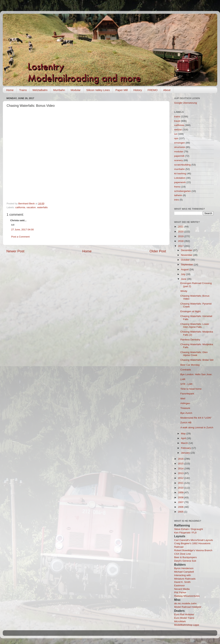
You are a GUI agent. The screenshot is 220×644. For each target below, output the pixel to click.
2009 (181, 492)
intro (177, 200)
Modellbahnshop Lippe (187, 625)
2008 (181, 497)
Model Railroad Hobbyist (188, 607)
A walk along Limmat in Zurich (197, 427)
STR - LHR (186, 384)
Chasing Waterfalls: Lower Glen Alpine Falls (195, 325)
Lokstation (180, 178)
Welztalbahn (40, 90)
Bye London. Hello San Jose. (196, 374)
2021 (181, 227)
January (186, 453)
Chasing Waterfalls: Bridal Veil (197, 360)
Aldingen (185, 403)
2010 (181, 488)
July (184, 274)
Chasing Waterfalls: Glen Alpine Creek (194, 354)
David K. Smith (182, 582)
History (138, 90)
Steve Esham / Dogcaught (189, 529)
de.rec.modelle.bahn (185, 603)
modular (179, 152)
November (187, 255)
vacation (31, 207)
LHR (183, 379)
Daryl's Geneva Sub (185, 561)
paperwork (180, 182)
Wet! (183, 399)
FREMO (153, 90)
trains (177, 117)
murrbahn (179, 169)
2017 (181, 246)
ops (176, 138)
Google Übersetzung (186, 103)
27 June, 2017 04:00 (22, 230)
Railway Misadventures (187, 596)
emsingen (180, 143)
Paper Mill (122, 90)
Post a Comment (20, 237)
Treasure (185, 408)
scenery (178, 160)
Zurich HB (186, 423)
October (186, 260)
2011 (181, 483)
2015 (181, 464)
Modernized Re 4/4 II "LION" (196, 418)
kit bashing (180, 173)
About (167, 90)
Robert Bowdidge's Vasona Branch (193, 550)
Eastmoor (179, 585)
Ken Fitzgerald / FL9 (185, 533)
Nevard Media (182, 589)
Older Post (158, 251)
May (184, 434)
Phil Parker (180, 592)
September (187, 265)
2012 (181, 478)
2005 (181, 512)
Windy (184, 291)
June (184, 279)
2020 (181, 232)
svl (176, 134)
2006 (181, 507)
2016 (181, 459)
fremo (177, 187)
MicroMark (180, 621)
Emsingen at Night (190, 311)
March (185, 443)
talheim (178, 195)
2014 (181, 468)
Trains (23, 90)
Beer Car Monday (190, 365)
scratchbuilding (182, 165)
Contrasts (186, 370)
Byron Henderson (184, 568)
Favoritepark (187, 394)
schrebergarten (183, 191)
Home (10, 90)
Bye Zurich (186, 413)
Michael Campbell (184, 572)
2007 (181, 502)
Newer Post (15, 251)
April (184, 438)
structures (180, 147)
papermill (179, 156)
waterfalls (42, 207)
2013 (181, 473)
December (187, 250)
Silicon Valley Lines (98, 90)
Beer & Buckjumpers (185, 557)
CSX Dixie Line (183, 554)
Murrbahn (59, 90)
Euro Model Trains (184, 618)
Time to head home (191, 389)
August (185, 269)
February (186, 448)
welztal (178, 130)
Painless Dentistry (190, 340)
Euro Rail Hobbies (184, 614)
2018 (181, 241)
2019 (181, 236)
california (20, 207)
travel (177, 121)
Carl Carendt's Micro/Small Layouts (194, 540)
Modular (76, 90)
